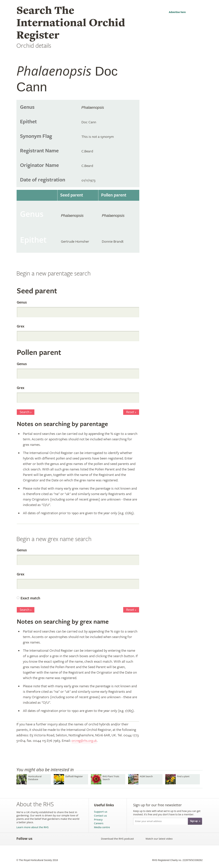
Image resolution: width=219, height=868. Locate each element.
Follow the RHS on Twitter (45, 839)
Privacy (98, 820)
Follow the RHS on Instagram (76, 839)
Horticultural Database (35, 778)
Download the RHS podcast (117, 839)
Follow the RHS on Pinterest (60, 839)
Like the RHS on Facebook (38, 839)
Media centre (102, 827)
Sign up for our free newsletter (157, 805)
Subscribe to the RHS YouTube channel (53, 839)
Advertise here (177, 12)
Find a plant (183, 776)
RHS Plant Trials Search (111, 778)
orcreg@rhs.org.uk (85, 741)
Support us (101, 812)
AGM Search (146, 776)
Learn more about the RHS (33, 827)
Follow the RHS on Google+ (68, 839)
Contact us (100, 816)
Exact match (30, 598)
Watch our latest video (159, 839)
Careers (99, 823)
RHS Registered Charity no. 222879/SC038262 (177, 860)
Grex (21, 326)
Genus (22, 303)
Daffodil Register (74, 776)
